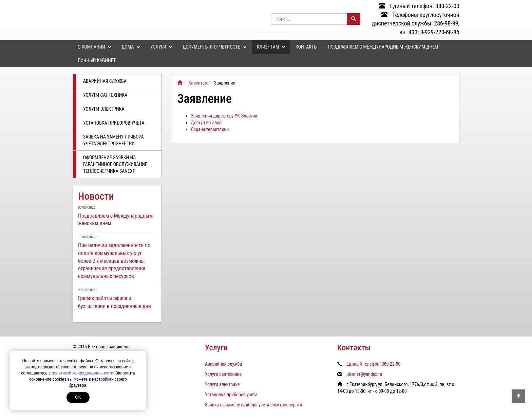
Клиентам (271, 47)
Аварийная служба (105, 81)
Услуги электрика (104, 109)
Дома (131, 47)
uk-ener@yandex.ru (364, 374)
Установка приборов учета (114, 123)
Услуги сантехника (105, 95)
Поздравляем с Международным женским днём (383, 47)
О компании (94, 47)
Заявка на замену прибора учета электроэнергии (113, 140)
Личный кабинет (97, 60)
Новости (96, 196)
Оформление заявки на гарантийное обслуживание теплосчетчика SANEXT (115, 164)
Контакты (307, 47)
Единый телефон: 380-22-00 (419, 6)
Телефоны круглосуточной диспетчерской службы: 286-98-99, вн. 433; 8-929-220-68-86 (416, 23)
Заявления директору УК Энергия (224, 116)
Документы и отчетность (214, 47)
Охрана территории (210, 129)
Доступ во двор (206, 123)
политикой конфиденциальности (82, 373)
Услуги (161, 47)
